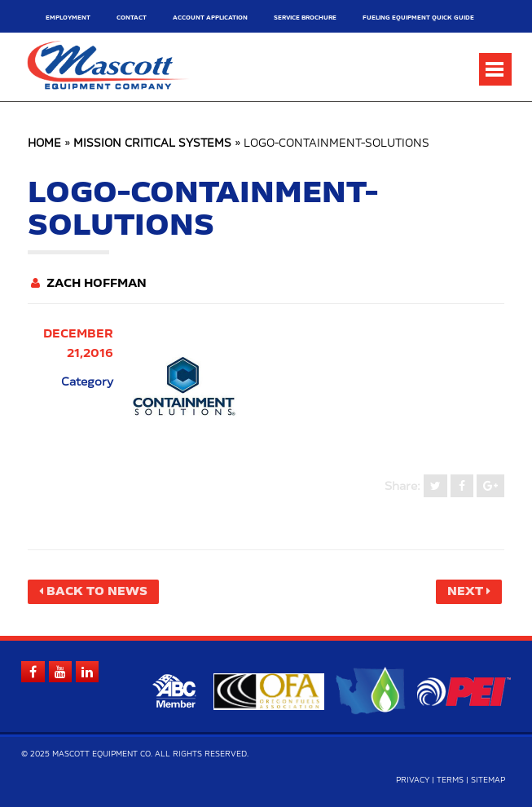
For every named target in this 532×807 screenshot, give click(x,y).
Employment (68, 18)
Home (44, 144)
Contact (132, 18)
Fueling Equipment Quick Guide (418, 18)
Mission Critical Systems (152, 144)
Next (465, 592)
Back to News (97, 592)
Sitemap (488, 781)
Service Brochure (305, 18)
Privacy (413, 781)
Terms (450, 781)
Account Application (210, 18)
